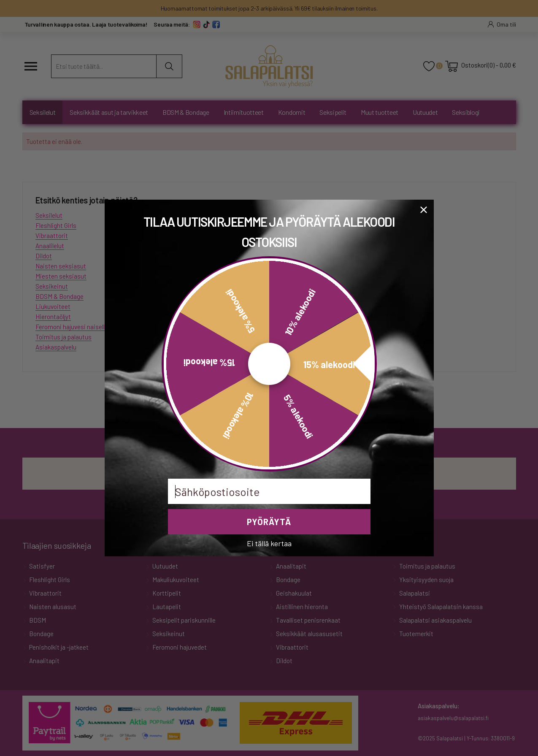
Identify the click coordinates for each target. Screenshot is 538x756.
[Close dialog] (424, 210)
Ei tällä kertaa (269, 543)
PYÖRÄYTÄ (269, 522)
